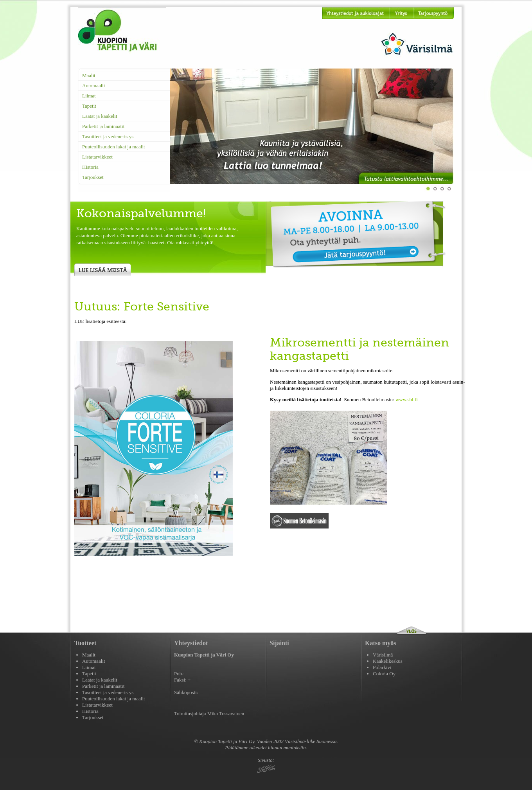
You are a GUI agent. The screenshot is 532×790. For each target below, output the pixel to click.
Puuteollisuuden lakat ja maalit (114, 147)
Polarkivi (382, 667)
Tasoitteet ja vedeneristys (108, 136)
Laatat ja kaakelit (100, 116)
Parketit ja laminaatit (103, 126)
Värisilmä (383, 655)
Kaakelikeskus (388, 661)
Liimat (89, 96)
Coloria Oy (384, 674)
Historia (90, 167)
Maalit (89, 75)
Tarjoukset (93, 177)
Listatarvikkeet (97, 157)
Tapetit (89, 106)
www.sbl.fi (407, 400)
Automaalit (94, 86)
